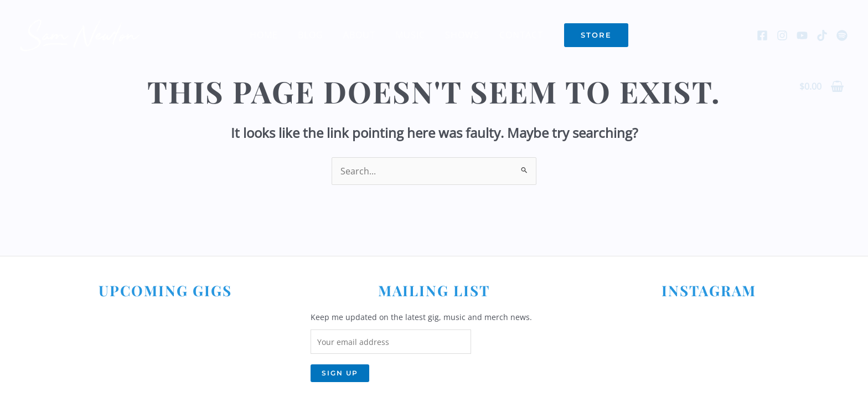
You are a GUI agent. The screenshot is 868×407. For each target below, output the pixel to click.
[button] (590, 35)
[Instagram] (782, 35)
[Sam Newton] (80, 34)
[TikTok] (822, 35)
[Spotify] (842, 35)
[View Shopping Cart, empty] (821, 86)
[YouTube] (802, 35)
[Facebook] (762, 35)
